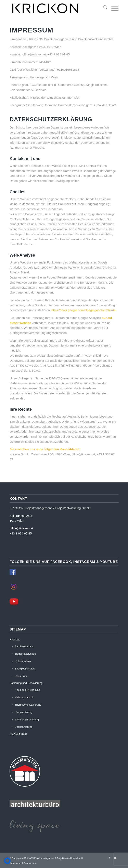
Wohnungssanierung (27, 720)
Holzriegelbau (23, 661)
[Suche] (103, 8)
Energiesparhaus (25, 669)
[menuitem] (103, 8)
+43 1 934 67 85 (21, 533)
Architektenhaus (24, 646)
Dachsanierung (23, 727)
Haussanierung (23, 712)
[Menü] (113, 8)
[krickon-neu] (53, 8)
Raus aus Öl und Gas (27, 690)
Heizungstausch (24, 697)
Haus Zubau (22, 676)
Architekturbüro (18, 734)
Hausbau (15, 640)
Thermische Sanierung (28, 705)
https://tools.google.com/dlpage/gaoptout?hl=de (84, 310)
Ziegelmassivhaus (25, 654)
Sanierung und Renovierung (26, 683)
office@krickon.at (21, 528)
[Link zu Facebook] (109, 858)
